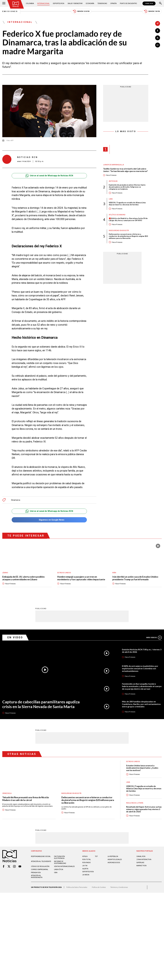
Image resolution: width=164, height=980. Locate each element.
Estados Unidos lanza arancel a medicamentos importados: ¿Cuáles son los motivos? (142, 768)
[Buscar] (160, 3)
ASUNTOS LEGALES (115, 860)
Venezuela (7, 793)
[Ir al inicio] (16, 4)
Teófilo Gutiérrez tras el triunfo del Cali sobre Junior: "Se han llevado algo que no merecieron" (125, 170)
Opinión (113, 3)
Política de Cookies (99, 887)
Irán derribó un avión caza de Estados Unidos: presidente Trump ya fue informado (135, 578)
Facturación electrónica (59, 857)
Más (154, 637)
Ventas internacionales (64, 866)
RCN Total (87, 860)
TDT (96, 856)
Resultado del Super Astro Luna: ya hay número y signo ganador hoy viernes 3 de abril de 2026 (144, 809)
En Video (15, 637)
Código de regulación (40, 866)
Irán (114, 573)
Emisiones (10, 11)
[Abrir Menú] (4, 3)
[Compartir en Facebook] (158, 31)
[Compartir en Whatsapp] (158, 45)
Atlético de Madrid (117, 215)
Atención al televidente (41, 861)
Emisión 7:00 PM (152, 11)
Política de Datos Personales (77, 887)
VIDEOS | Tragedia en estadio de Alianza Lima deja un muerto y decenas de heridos (127, 204)
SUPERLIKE (140, 863)
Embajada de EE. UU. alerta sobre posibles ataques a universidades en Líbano (23, 578)
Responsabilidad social (41, 856)
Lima (111, 199)
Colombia (30, 3)
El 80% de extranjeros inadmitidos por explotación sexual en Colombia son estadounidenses (140, 668)
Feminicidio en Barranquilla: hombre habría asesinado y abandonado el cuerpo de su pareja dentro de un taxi (142, 686)
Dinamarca (16, 500)
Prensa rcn (36, 873)
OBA (56, 873)
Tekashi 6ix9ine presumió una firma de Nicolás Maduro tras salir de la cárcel (26, 799)
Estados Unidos (64, 573)
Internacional (43, 3)
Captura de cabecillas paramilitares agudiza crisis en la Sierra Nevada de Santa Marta (41, 704)
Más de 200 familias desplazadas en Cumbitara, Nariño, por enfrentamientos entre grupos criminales (141, 704)
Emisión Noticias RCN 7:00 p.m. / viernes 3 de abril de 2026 (142, 651)
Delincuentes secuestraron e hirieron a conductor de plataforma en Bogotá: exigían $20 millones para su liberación (128, 236)
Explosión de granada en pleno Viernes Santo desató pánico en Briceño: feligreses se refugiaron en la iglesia (127, 187)
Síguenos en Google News (49, 520)
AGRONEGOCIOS (114, 863)
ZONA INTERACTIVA (144, 860)
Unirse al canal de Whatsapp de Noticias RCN (49, 176)
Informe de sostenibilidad (60, 862)
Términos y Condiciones (119, 887)
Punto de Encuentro (128, 3)
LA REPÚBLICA (113, 856)
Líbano (5, 573)
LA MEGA (86, 875)
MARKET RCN (141, 866)
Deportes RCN (59, 3)
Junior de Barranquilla (114, 165)
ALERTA (85, 869)
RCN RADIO (87, 863)
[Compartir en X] (158, 38)
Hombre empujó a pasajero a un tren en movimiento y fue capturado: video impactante (81, 578)
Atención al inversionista (37, 877)
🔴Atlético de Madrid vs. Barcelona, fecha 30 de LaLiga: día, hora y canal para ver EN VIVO (128, 220)
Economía (90, 3)
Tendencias (102, 3)
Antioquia (113, 181)
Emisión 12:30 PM (81, 11)
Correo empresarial (40, 870)
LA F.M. (85, 866)
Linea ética (59, 870)
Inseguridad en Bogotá (119, 231)
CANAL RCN (149, 3)
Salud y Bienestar (75, 3)
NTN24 (85, 856)
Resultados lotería (135, 803)
